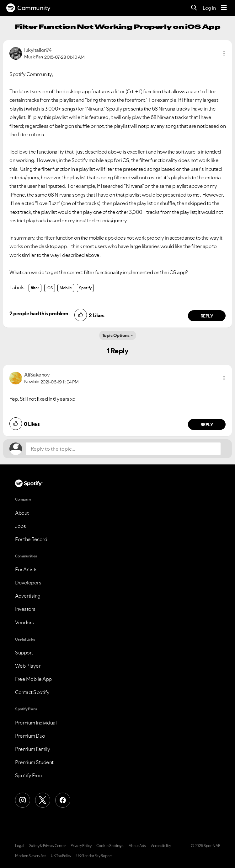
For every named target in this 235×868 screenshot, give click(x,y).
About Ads (137, 846)
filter (35, 288)
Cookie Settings (110, 846)
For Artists (26, 569)
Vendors (24, 622)
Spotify (85, 288)
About (22, 513)
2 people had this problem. (39, 313)
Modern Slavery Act (30, 856)
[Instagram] (23, 800)
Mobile (66, 288)
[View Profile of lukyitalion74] (38, 50)
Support (24, 653)
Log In (209, 8)
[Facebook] (63, 800)
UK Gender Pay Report (94, 856)
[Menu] (224, 8)
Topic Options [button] (116, 335)
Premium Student (34, 762)
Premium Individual (36, 723)
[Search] (194, 8)
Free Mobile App (33, 679)
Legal (20, 846)
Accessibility (161, 846)
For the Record (31, 539)
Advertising (28, 596)
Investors (25, 609)
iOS (50, 288)
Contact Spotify (32, 692)
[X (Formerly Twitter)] (43, 800)
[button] (224, 53)
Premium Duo (30, 736)
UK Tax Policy (61, 856)
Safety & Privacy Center (48, 846)
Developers (28, 583)
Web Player (28, 666)
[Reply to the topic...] (123, 449)
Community (28, 8)
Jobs (20, 526)
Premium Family (32, 749)
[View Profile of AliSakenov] (37, 375)
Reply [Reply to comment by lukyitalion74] (207, 316)
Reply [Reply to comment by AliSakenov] (207, 425)
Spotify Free (29, 775)
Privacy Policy (81, 846)
